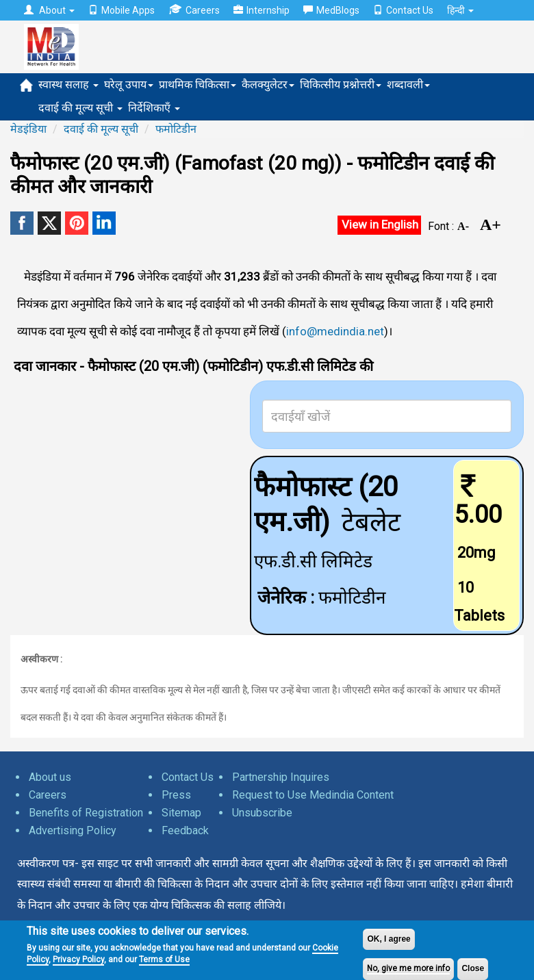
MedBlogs (331, 10)
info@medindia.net (335, 331)
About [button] (49, 10)
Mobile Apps (122, 10)
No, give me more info (408, 968)
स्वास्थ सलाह (68, 85)
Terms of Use (164, 959)
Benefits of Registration (86, 813)
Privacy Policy (78, 959)
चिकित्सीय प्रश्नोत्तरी (341, 85)
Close (473, 968)
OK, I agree (389, 939)
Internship (262, 10)
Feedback (185, 830)
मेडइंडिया (28, 129)
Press (176, 795)
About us (50, 777)
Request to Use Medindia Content (313, 795)
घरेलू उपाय (129, 85)
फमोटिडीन (176, 129)
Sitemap (181, 813)
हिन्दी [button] (460, 10)
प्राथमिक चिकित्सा (198, 85)
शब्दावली (408, 85)
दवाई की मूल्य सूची (80, 108)
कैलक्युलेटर (268, 85)
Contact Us (403, 10)
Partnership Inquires (281, 777)
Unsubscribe (262, 813)
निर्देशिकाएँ (154, 108)
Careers (194, 10)
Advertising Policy (73, 830)
